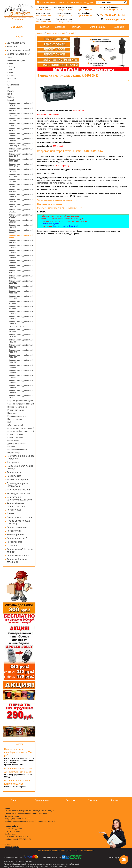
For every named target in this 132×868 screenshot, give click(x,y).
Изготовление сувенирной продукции (21, 457)
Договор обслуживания (17, 443)
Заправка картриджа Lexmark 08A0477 (21, 190)
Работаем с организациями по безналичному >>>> (60, 208)
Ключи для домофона (18, 493)
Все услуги (19, 27)
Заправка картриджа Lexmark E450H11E (21, 114)
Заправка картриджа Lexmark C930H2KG (21, 155)
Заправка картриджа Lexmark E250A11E (21, 282)
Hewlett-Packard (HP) (16, 60)
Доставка (60, 27)
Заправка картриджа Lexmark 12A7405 (21, 323)
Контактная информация (18, 450)
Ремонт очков (14, 476)
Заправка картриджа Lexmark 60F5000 (21, 331)
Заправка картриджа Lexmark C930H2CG (21, 150)
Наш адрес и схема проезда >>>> (52, 204)
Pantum (11, 91)
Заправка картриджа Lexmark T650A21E (21, 371)
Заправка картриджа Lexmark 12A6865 (21, 140)
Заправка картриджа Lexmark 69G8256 (21, 130)
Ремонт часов (14, 472)
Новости (19, 744)
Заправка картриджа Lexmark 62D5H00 (21, 346)
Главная (45, 27)
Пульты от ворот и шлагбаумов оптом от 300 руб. (18, 752)
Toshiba (11, 97)
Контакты (76, 27)
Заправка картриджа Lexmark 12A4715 (21, 392)
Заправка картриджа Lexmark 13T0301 (21, 185)
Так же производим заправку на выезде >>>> (58, 200)
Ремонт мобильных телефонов (17, 561)
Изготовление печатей (19, 50)
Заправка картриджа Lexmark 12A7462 (21, 257)
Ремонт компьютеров (18, 556)
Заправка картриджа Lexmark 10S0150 (21, 170)
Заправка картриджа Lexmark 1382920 (21, 221)
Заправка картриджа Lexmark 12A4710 (21, 381)
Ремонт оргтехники (15, 434)
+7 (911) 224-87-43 (44, 10)
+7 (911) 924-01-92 (64, 10)
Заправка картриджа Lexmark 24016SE (21, 272)
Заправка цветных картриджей (20, 401)
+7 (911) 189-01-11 (84, 10)
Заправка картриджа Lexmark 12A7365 (21, 251)
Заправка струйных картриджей (21, 431)
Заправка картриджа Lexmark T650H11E (21, 356)
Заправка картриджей (18, 54)
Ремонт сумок (14, 531)
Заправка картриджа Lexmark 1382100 (21, 201)
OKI (9, 88)
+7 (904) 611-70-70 (64, 16)
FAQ (9, 422)
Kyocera (11, 76)
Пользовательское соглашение (81, 851)
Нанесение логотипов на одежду (20, 467)
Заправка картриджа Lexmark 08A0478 (21, 241)
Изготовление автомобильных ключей (19, 498)
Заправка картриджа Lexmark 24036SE (21, 277)
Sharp (10, 57)
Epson (10, 82)
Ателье (11, 513)
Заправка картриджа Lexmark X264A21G (21, 307)
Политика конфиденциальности (52, 851)
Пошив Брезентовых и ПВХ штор (19, 522)
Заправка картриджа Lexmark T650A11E (21, 366)
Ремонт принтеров (15, 437)
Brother (10, 73)
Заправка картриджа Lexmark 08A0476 (21, 109)
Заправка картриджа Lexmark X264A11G (21, 302)
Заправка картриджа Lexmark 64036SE (21, 231)
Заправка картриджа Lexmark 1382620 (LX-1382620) (21, 145)
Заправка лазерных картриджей (21, 428)
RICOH (10, 94)
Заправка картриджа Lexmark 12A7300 (21, 312)
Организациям (13, 440)
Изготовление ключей (18, 490)
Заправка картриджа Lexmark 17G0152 (21, 211)
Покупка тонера (14, 453)
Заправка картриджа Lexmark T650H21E (21, 361)
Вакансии (11, 447)
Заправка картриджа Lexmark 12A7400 (21, 317)
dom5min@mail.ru (115, 20)
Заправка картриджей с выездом (21, 404)
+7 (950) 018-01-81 (84, 16)
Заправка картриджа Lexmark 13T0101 (21, 104)
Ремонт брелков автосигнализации (17, 505)
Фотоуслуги (13, 462)
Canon (10, 63)
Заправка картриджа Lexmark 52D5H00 (21, 341)
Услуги (19, 36)
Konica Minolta (13, 85)
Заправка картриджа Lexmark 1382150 (21, 206)
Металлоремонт (15, 535)
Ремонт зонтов (15, 542)
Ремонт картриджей (16, 410)
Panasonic (12, 79)
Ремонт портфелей (17, 538)
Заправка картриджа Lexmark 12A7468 (21, 267)
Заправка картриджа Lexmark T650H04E (21, 351)
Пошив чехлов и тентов (19, 517)
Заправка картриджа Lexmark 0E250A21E (21, 175)
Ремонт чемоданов (17, 527)
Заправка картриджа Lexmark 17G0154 (21, 216)
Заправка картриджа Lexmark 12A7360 (21, 246)
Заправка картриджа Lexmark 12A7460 (21, 135)
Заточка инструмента (18, 480)
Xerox (10, 70)
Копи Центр (13, 47)
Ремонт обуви (14, 510)
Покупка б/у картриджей (17, 407)
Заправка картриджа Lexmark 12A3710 (21, 376)
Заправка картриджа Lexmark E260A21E (21, 180)
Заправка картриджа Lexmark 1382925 (21, 226)
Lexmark (11, 100)
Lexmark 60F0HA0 (16, 327)
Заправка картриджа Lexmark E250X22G (21, 287)
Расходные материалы (17, 416)
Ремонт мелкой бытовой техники (20, 551)
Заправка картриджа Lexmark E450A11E (21, 119)
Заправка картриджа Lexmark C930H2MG (21, 160)
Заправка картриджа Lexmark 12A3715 (21, 387)
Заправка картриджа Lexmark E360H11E (21, 292)
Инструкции (12, 413)
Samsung (11, 67)
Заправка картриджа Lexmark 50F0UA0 (21, 336)
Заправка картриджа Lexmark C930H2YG (21, 165)
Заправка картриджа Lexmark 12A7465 (21, 262)
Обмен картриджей (15, 425)
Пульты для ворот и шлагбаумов (17, 485)
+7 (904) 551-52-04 (44, 16)
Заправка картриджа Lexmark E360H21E (21, 297)
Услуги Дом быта (16, 43)
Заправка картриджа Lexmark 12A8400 (21, 124)
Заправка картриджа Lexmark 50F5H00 (21, 397)
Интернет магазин (15, 419)
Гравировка (13, 546)
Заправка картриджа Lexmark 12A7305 (21, 196)
